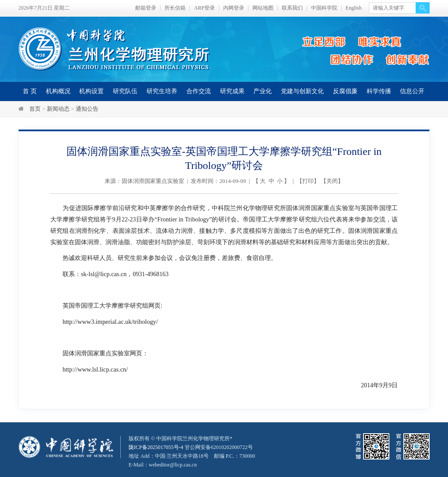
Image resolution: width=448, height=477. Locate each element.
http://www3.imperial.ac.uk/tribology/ (109, 321)
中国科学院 (324, 8)
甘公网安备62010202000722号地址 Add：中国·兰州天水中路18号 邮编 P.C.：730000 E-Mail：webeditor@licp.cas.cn (192, 455)
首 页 (30, 91)
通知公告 (87, 109)
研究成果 (232, 91)
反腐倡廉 (345, 91)
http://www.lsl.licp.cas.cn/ (94, 368)
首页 (35, 109)
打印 (308, 181)
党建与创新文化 (302, 91)
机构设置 (91, 91)
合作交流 (199, 91)
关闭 (332, 181)
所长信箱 (175, 8)
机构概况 (58, 91)
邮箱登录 (146, 8)
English (354, 8)
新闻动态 (58, 109)
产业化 (262, 91)
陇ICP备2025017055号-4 (156, 446)
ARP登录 (204, 8)
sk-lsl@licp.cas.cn (103, 274)
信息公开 (412, 91)
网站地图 (263, 8)
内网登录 (234, 8)
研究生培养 (162, 91)
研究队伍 (125, 91)
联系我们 (292, 8)
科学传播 (379, 91)
